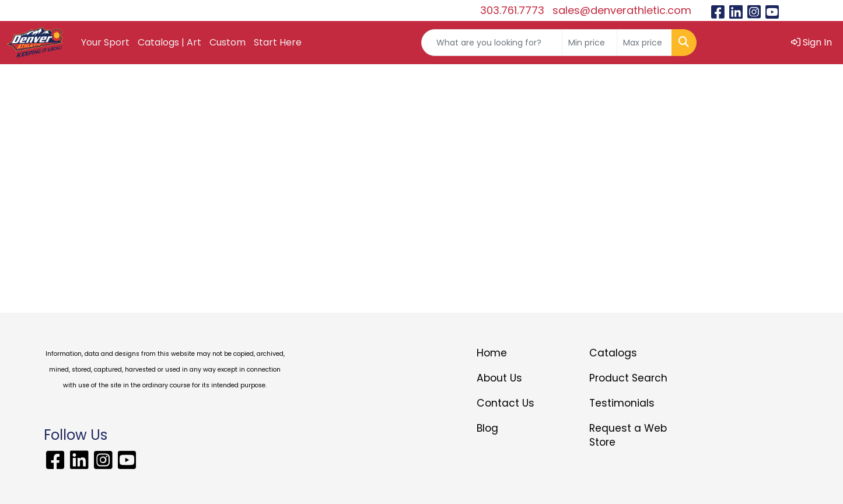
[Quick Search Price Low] (590, 43)
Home (492, 353)
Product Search (628, 378)
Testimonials (622, 403)
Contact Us (506, 403)
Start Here (278, 42)
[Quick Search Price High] (644, 43)
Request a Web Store (628, 435)
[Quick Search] (492, 43)
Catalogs (613, 353)
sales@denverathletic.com (622, 10)
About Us (499, 378)
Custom (228, 42)
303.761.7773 (512, 10)
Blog (487, 428)
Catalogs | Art (169, 42)
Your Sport (105, 42)
